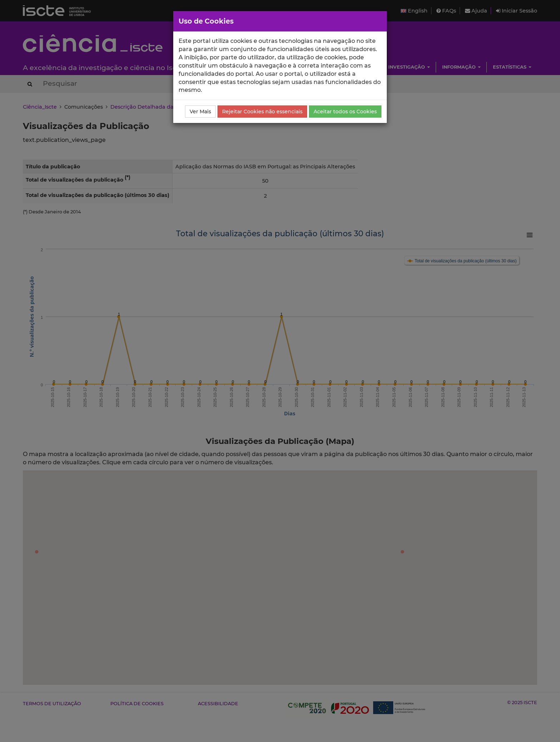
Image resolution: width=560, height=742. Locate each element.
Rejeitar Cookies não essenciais (262, 112)
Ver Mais (200, 112)
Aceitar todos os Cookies (345, 112)
